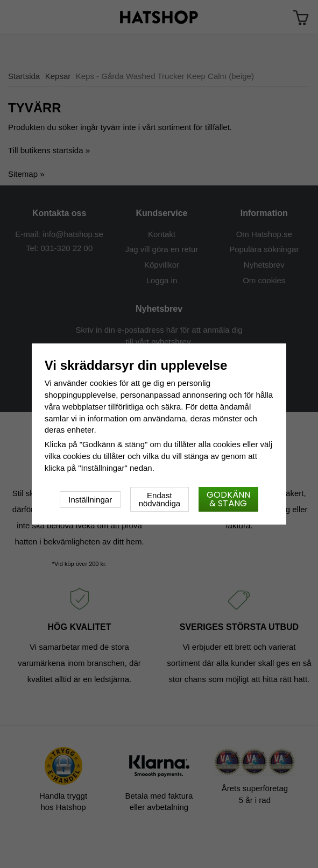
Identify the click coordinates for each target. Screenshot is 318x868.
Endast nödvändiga (160, 499)
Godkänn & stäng (228, 499)
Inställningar (90, 500)
